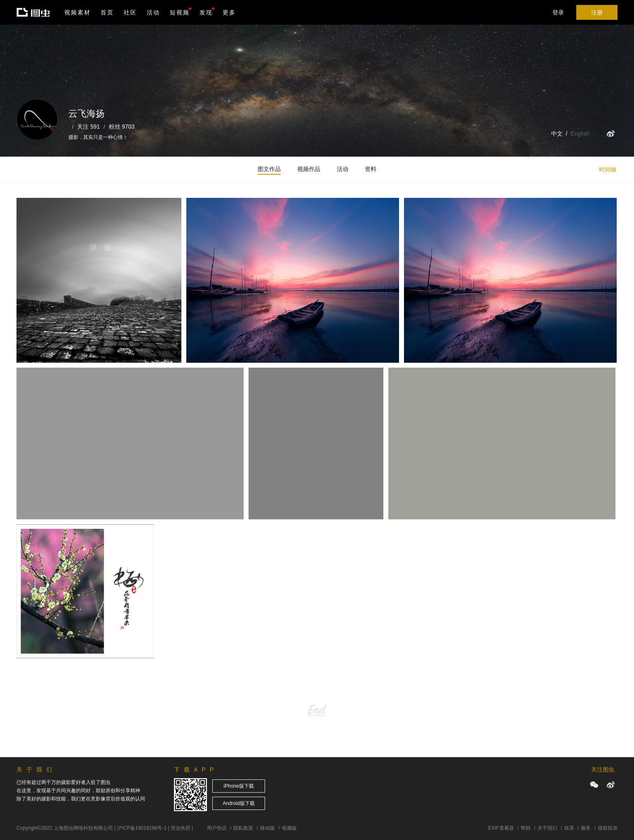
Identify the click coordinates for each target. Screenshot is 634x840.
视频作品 (309, 169)
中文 (557, 134)
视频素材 (77, 12)
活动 (153, 12)
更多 (229, 12)
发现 (207, 12)
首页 (107, 12)
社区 (130, 12)
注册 (597, 12)
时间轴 (608, 169)
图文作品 (269, 169)
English (580, 134)
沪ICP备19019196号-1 (142, 828)
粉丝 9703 (122, 127)
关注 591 (88, 127)
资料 (371, 169)
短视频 (180, 12)
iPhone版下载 (238, 786)
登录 (558, 12)
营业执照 (181, 828)
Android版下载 (238, 803)
